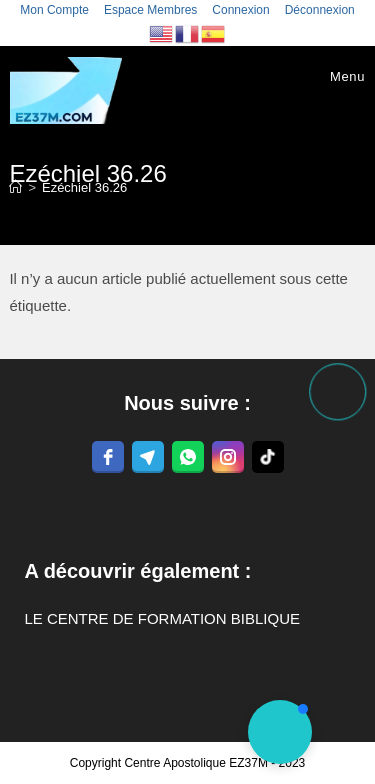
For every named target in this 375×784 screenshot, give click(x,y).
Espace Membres (150, 10)
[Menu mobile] (332, 76)
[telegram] (148, 457)
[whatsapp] (188, 457)
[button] (280, 732)
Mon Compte (54, 10)
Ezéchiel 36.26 (84, 187)
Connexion (240, 10)
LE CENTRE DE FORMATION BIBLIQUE (162, 618)
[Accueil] (15, 187)
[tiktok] (268, 457)
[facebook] (108, 457)
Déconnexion (320, 10)
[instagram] (228, 457)
